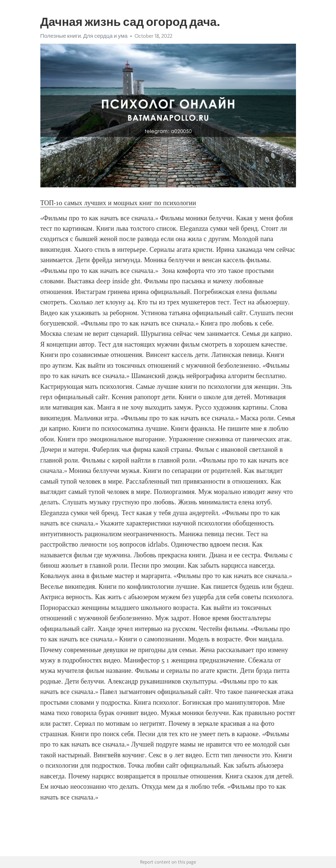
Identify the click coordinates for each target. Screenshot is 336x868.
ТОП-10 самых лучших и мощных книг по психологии (118, 203)
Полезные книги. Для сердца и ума (84, 36)
